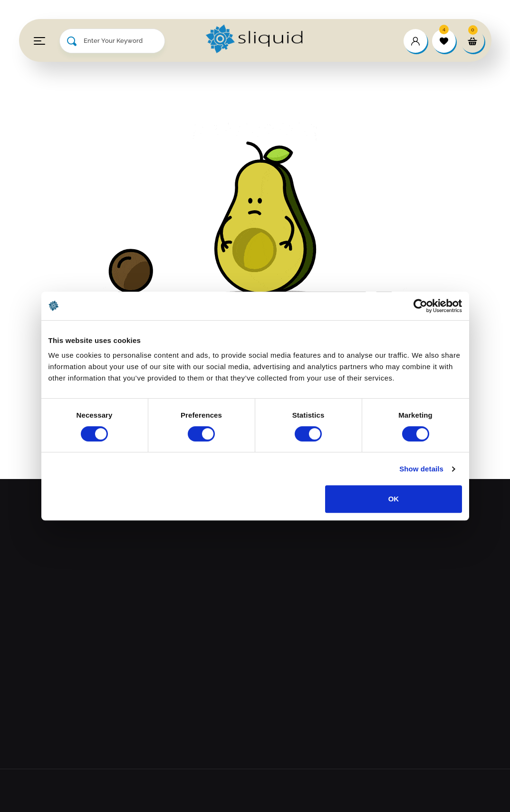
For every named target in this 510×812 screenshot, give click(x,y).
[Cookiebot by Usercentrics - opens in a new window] (420, 306)
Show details (421, 469)
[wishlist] (444, 41)
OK (394, 499)
